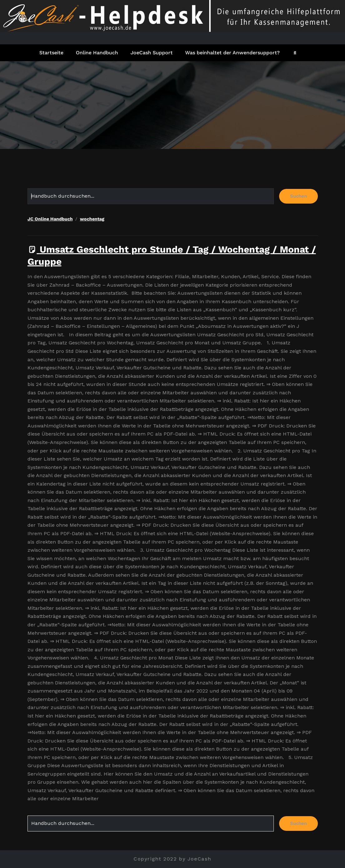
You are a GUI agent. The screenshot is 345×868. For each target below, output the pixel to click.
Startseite (51, 53)
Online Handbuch (97, 53)
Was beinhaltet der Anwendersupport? (232, 53)
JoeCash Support (152, 53)
